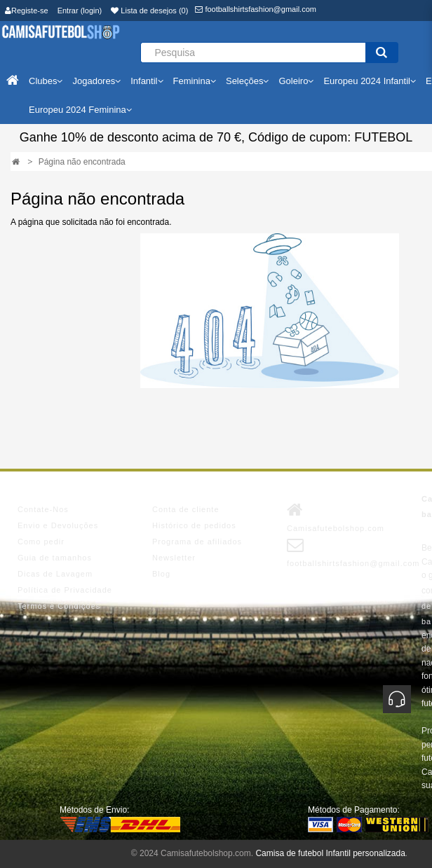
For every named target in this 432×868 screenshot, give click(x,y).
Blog (161, 574)
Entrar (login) (80, 11)
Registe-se (27, 11)
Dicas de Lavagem (55, 574)
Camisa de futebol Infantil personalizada (330, 853)
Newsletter (174, 558)
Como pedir (41, 542)
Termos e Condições (59, 606)
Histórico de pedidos (194, 525)
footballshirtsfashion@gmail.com (256, 9)
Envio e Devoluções (58, 525)
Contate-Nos (43, 509)
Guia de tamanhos (55, 558)
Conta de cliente (186, 509)
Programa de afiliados (197, 542)
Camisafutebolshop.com (336, 517)
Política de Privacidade (65, 590)
